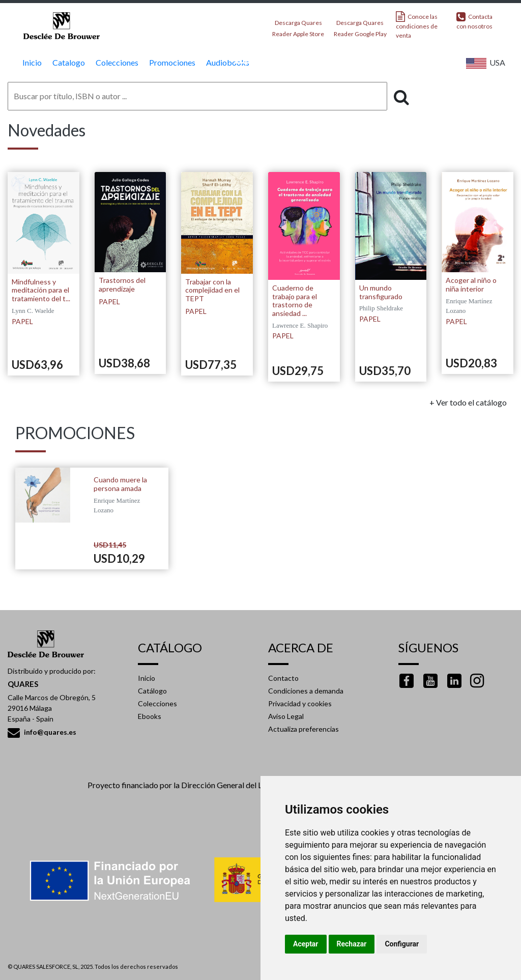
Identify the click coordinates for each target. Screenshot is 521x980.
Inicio (31, 62)
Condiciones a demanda (306, 691)
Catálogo (152, 691)
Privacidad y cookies (300, 703)
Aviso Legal (286, 716)
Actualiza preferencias (303, 729)
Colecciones (157, 703)
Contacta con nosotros (474, 21)
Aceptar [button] (306, 944)
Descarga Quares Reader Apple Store (298, 25)
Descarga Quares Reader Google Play (360, 25)
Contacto (283, 678)
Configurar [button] (402, 944)
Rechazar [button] (352, 944)
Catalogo (67, 62)
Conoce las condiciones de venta (417, 25)
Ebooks (150, 716)
